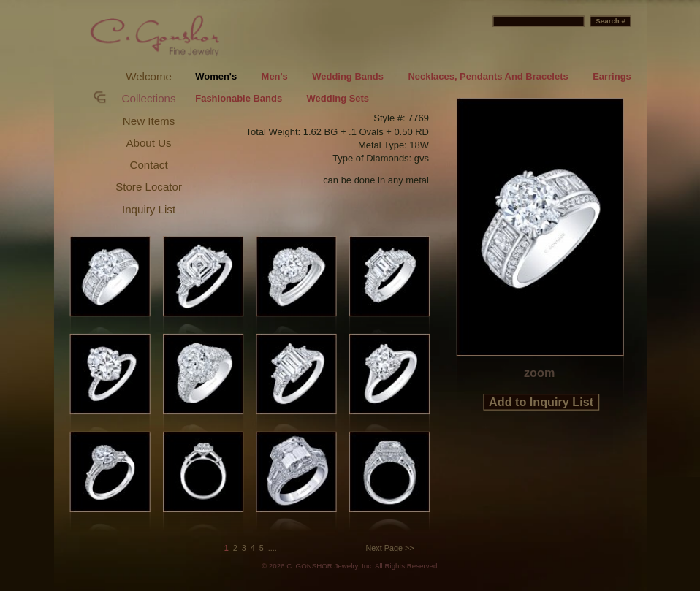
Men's (275, 76)
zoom (539, 373)
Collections (149, 98)
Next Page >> (390, 548)
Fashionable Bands (239, 99)
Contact (149, 165)
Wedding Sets (338, 99)
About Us (148, 143)
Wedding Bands (348, 76)
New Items (149, 121)
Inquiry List (149, 209)
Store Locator (149, 187)
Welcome (149, 76)
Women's (216, 76)
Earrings (612, 76)
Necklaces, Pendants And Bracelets (488, 76)
